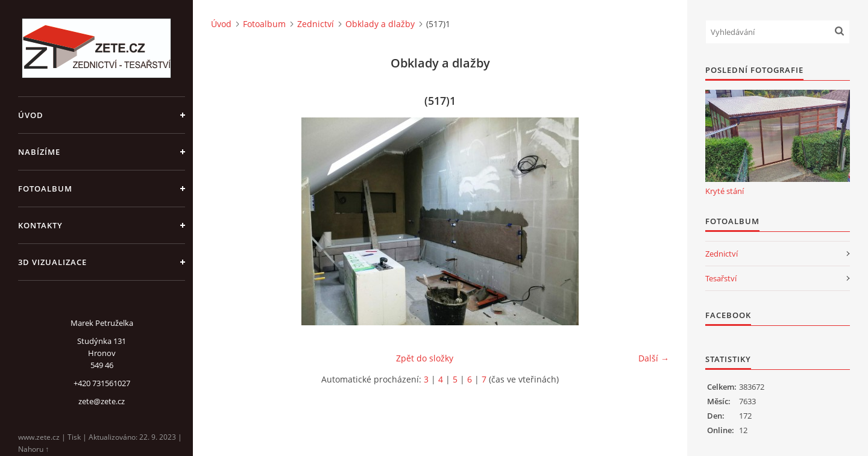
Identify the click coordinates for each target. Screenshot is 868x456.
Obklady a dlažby (380, 24)
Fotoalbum (45, 189)
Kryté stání (725, 191)
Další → (654, 358)
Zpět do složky (425, 358)
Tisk (74, 437)
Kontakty (40, 225)
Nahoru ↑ (33, 449)
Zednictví (316, 24)
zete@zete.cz (102, 401)
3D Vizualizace (52, 262)
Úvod (31, 115)
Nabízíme (39, 152)
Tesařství (721, 278)
